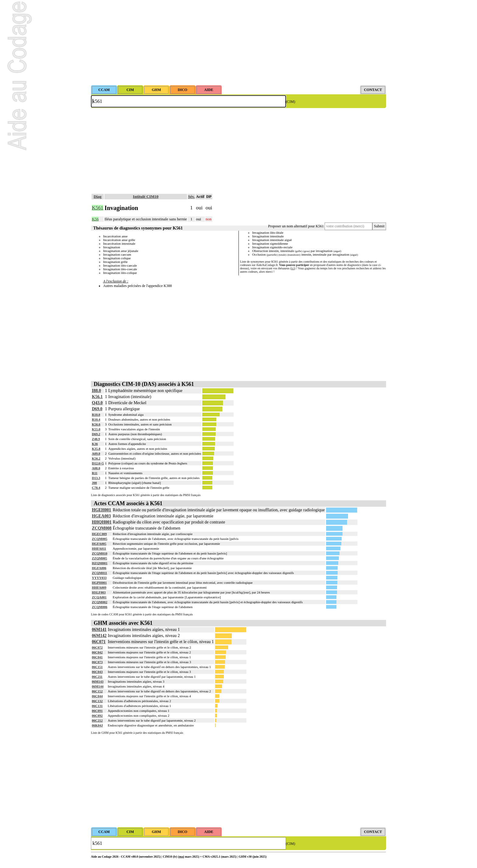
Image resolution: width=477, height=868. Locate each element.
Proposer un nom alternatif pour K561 (296, 226)
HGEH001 (101, 510)
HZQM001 (100, 563)
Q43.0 (97, 403)
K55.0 (96, 429)
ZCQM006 (100, 607)
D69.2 (96, 434)
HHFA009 (99, 587)
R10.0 (96, 415)
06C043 (97, 672)
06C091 (97, 711)
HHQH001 (102, 522)
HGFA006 (99, 568)
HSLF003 (99, 592)
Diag (98, 196)
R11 (95, 473)
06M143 (98, 681)
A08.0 (96, 468)
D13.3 (96, 478)
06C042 (97, 652)
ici (293, 268)
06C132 (97, 701)
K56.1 (97, 397)
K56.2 (96, 458)
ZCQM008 (102, 528)
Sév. (191, 196)
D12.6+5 (98, 463)
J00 (94, 483)
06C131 (97, 706)
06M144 (98, 686)
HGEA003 (101, 516)
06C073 (97, 662)
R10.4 (96, 419)
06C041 (97, 657)
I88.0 (96, 391)
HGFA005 (99, 544)
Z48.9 (96, 439)
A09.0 (96, 453)
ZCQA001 (99, 597)
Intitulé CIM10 (146, 196)
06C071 (99, 642)
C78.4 (96, 488)
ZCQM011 (99, 573)
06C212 (97, 720)
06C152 (97, 691)
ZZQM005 (99, 558)
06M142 (99, 636)
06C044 (97, 696)
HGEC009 (99, 534)
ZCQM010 (100, 553)
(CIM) (291, 102)
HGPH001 (99, 583)
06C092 (97, 716)
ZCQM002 (100, 602)
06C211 (97, 677)
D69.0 (97, 409)
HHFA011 (99, 548)
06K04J (97, 725)
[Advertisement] (238, 43)
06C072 (97, 647)
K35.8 (96, 449)
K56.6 (96, 424)
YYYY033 (99, 578)
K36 (95, 444)
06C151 (97, 667)
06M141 (99, 630)
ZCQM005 (100, 539)
